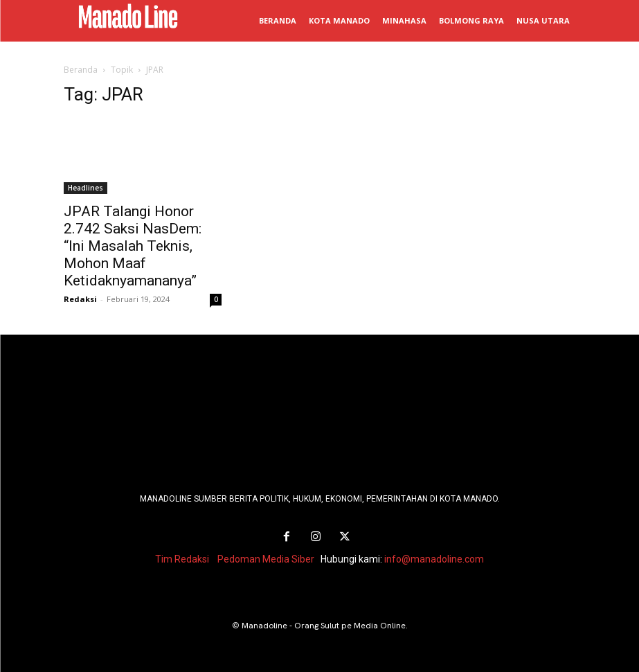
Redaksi (80, 299)
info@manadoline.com (434, 559)
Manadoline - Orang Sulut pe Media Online (324, 626)
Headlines (85, 188)
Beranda (81, 70)
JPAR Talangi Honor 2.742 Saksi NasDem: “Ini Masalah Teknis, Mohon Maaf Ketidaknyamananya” (133, 246)
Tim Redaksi (182, 559)
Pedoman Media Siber (266, 559)
